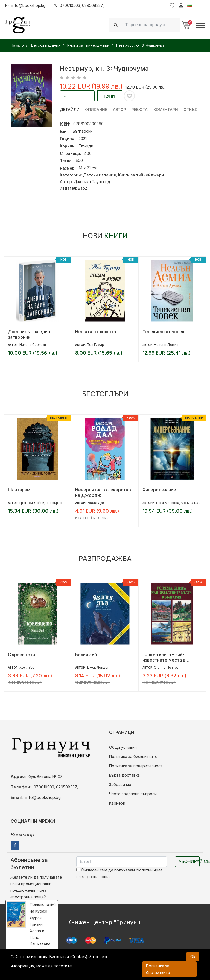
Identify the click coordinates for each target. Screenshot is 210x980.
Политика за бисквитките (133, 757)
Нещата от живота (96, 332)
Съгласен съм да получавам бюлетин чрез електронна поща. (119, 873)
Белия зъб (86, 654)
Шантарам (19, 490)
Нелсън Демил (166, 345)
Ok (193, 957)
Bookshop (22, 835)
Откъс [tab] (191, 109)
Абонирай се (189, 861)
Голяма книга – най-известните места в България (164, 657)
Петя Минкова (168, 503)
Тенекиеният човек (164, 332)
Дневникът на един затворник (29, 334)
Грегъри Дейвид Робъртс (40, 503)
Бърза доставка (124, 775)
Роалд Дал (96, 503)
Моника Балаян (193, 503)
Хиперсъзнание (159, 490)
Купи (110, 96)
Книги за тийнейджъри (141, 175)
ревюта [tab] (140, 109)
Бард (83, 188)
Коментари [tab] (166, 109)
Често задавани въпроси (133, 794)
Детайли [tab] (70, 109)
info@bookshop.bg (26, 5)
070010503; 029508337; (80, 5)
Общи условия (123, 747)
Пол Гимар (95, 345)
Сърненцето (22, 654)
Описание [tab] (96, 109)
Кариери (117, 803)
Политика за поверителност (136, 766)
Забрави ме (120, 784)
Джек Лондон (98, 667)
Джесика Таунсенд (92, 182)
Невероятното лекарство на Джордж (103, 492)
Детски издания (100, 175)
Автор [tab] (120, 109)
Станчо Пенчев (166, 667)
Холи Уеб (27, 667)
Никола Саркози (33, 345)
